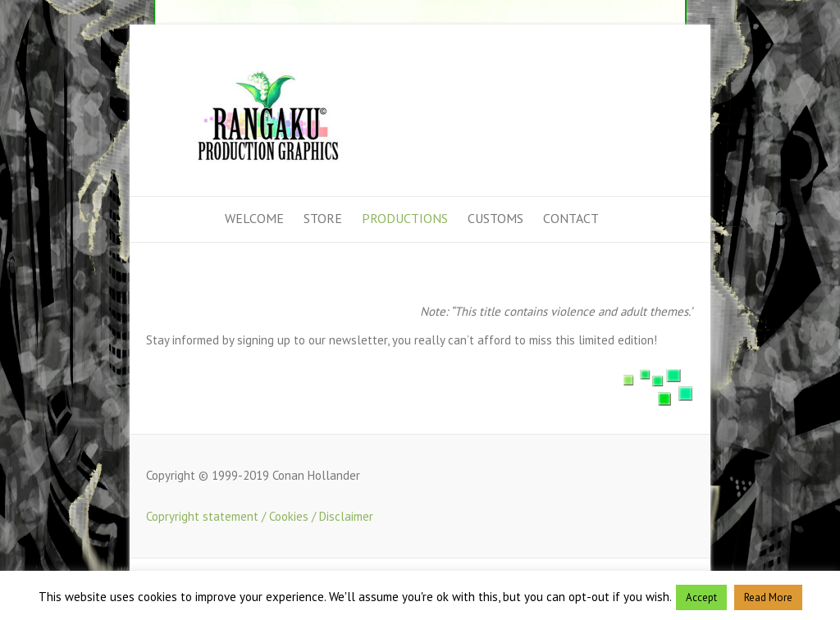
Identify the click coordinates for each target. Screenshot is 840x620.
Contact (571, 218)
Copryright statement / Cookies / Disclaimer (260, 516)
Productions (405, 218)
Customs (495, 218)
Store (323, 218)
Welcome (254, 218)
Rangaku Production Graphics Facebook (682, 68)
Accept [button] (701, 597)
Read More (768, 597)
